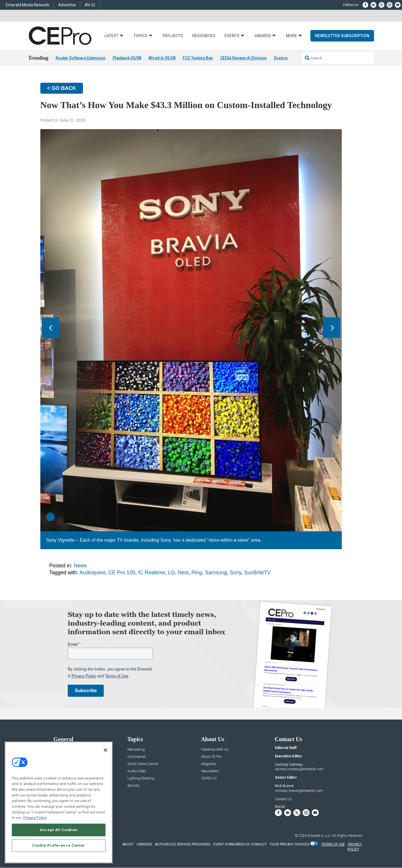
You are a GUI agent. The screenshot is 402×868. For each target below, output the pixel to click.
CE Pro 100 (122, 573)
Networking (136, 750)
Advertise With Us (215, 750)
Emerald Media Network (28, 5)
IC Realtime (152, 573)
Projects (173, 36)
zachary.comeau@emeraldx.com (299, 769)
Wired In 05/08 (162, 58)
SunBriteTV (257, 573)
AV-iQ (90, 5)
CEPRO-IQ (209, 778)
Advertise (67, 5)
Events (232, 36)
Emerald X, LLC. (320, 836)
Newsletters (210, 771)
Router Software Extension (81, 58)
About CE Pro (211, 757)
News (80, 566)
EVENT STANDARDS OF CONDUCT (240, 844)
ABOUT (128, 844)
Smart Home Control (143, 764)
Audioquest (93, 573)
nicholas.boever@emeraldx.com (299, 791)
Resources (204, 36)
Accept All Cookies (59, 830)
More (291, 36)
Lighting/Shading (141, 778)
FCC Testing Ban (198, 58)
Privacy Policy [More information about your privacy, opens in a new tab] (35, 818)
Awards (263, 36)
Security (133, 786)
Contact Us (283, 799)
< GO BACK (62, 88)
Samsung (216, 573)
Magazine (208, 764)
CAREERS (144, 844)
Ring (197, 573)
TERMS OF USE (333, 844)
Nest (183, 573)
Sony (235, 573)
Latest (112, 36)
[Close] (105, 750)
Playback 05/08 (127, 58)
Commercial (136, 757)
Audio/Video (137, 771)
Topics (140, 36)
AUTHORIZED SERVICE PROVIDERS (183, 844)
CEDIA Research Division (243, 58)
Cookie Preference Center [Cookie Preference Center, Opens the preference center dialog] (59, 845)
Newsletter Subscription (342, 36)
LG (171, 573)
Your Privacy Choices (289, 844)
